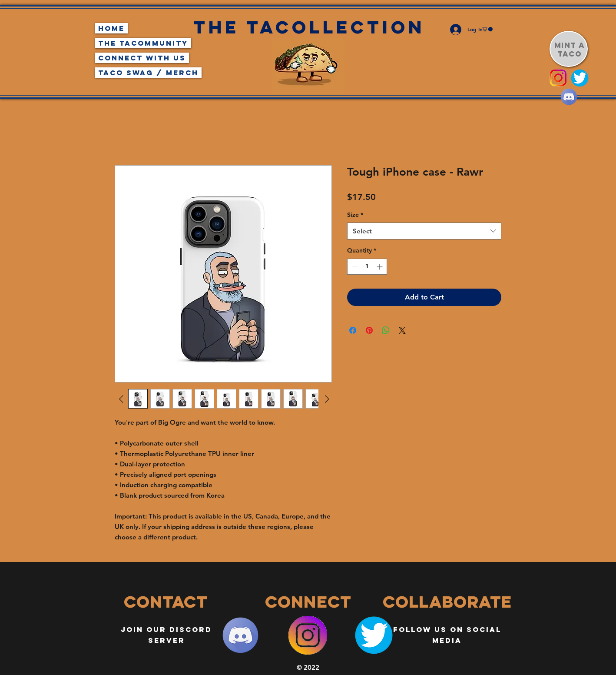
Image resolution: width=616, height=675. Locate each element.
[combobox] (424, 231)
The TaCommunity (143, 43)
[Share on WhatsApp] (386, 330)
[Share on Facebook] (353, 330)
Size (355, 215)
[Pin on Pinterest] (369, 330)
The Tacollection (309, 27)
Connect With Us (142, 58)
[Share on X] (402, 330)
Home (111, 28)
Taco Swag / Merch (148, 73)
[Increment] (380, 267)
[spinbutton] (367, 267)
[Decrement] (354, 267)
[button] (487, 29)
